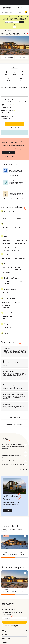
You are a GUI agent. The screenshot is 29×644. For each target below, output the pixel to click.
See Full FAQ (23, 469)
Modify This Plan (15, 175)
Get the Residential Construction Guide (15, 199)
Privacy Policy (23, 20)
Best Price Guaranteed (19, 102)
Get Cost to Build (15, 187)
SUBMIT (22, 22)
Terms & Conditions (13, 20)
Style (5, 30)
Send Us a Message (9, 153)
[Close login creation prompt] (28, 17)
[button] (28, 17)
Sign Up (15, 622)
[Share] (25, 34)
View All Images (8, 58)
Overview (4, 62)
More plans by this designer (15, 529)
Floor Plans (22, 58)
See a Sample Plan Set (15, 417)
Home (2, 30)
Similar (4, 529)
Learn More (7, 510)
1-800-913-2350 (10, 156)
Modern (9, 30)
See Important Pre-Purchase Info (14, 424)
